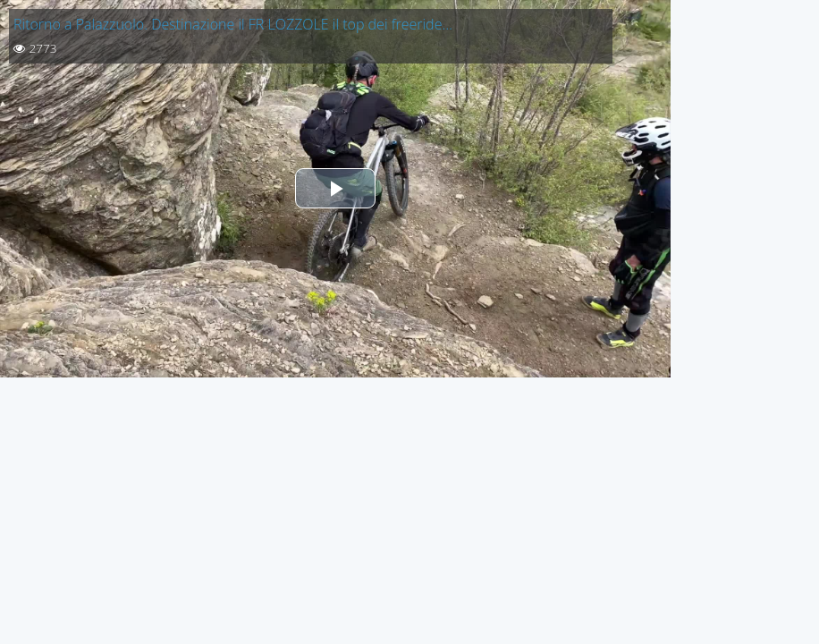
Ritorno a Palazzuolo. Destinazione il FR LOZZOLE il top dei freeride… (233, 24)
